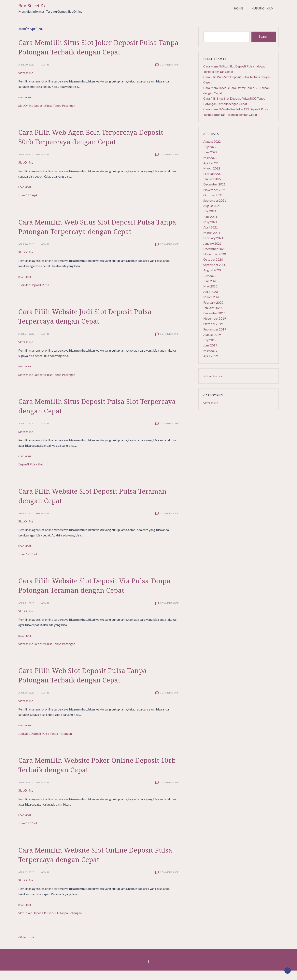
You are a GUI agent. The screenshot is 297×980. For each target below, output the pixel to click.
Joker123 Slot (28, 563)
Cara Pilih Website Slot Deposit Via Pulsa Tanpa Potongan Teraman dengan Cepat (94, 594)
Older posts (26, 947)
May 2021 (210, 222)
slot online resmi (214, 376)
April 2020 (211, 292)
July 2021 (210, 211)
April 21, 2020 (26, 613)
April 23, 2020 (26, 433)
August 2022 (212, 141)
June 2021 (210, 217)
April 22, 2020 (26, 523)
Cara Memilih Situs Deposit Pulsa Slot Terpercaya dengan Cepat (88, 415)
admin (45, 74)
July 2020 (210, 276)
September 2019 (215, 329)
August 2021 (212, 206)
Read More (25, 107)
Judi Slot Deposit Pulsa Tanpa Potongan (45, 743)
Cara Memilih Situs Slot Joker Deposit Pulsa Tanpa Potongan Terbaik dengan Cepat (90, 51)
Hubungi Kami (263, 8)
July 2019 (210, 340)
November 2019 (215, 318)
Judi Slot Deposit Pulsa (34, 294)
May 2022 (210, 158)
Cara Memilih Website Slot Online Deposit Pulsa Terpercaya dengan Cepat (96, 864)
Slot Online (26, 82)
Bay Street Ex (32, 6)
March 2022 (212, 168)
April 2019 (211, 356)
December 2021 (214, 184)
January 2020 (212, 308)
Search (264, 37)
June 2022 (210, 152)
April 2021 (211, 227)
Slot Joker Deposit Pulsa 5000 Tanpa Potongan (50, 922)
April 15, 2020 (26, 882)
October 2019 (213, 324)
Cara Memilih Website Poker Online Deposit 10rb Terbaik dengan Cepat (85, 774)
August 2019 (212, 335)
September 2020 (215, 265)
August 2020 (212, 270)
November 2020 (215, 254)
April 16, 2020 (26, 792)
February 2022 (213, 174)
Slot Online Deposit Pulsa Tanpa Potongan (47, 115)
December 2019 (214, 313)
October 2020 (213, 259)
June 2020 (210, 281)
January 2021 (212, 243)
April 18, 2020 (26, 702)
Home (239, 8)
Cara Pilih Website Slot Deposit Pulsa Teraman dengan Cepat (86, 505)
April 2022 (211, 163)
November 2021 (215, 190)
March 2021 (212, 233)
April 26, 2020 (26, 254)
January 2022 (212, 179)
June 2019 (210, 345)
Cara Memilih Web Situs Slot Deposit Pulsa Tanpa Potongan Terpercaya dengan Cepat (97, 236)
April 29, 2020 (26, 74)
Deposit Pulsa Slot (31, 474)
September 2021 (215, 200)
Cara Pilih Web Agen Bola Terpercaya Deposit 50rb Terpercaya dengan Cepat (90, 146)
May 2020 (210, 286)
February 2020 (213, 302)
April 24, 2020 (26, 343)
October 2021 (213, 195)
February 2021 (213, 238)
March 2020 (212, 297)
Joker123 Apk (28, 205)
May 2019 (210, 351)
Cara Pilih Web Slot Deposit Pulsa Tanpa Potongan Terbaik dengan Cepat (92, 684)
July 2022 (210, 147)
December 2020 (214, 249)
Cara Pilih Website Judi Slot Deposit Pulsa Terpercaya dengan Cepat (95, 325)
